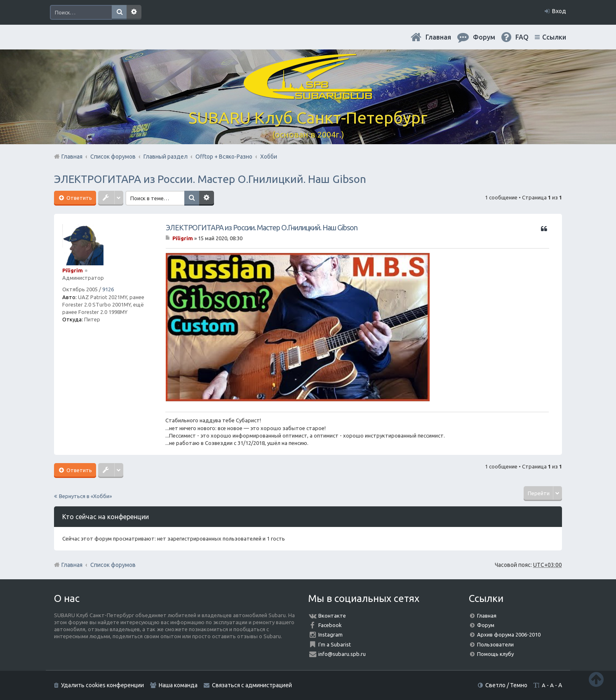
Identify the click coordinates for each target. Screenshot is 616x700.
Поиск (119, 12)
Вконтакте (332, 616)
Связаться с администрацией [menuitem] (252, 685)
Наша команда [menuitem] (178, 685)
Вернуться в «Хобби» (85, 496)
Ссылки (554, 37)
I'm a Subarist (335, 644)
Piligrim (73, 270)
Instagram (330, 634)
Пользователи (495, 644)
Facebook (330, 625)
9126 (108, 289)
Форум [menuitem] (484, 37)
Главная (438, 37)
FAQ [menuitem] (522, 37)
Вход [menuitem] (559, 11)
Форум (486, 625)
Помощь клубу (495, 654)
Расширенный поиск (134, 12)
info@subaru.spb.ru (342, 654)
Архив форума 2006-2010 (509, 634)
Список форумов (113, 565)
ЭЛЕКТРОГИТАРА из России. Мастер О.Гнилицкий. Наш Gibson (210, 179)
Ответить (79, 198)
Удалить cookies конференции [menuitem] (102, 685)
